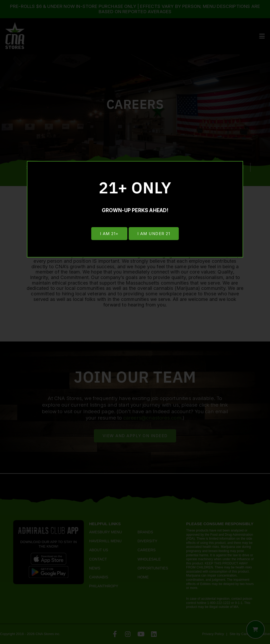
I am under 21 (154, 234)
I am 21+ (109, 234)
